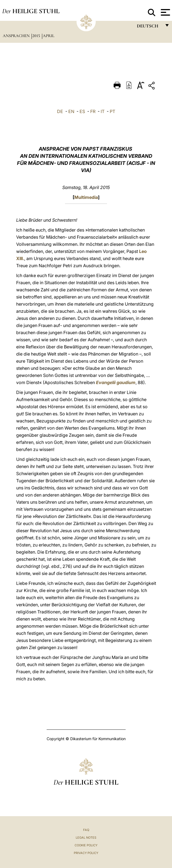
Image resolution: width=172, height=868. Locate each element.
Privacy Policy (86, 853)
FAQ (86, 830)
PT (112, 111)
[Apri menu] (165, 12)
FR (93, 111)
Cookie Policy (86, 845)
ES (82, 111)
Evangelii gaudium (116, 382)
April (49, 36)
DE (60, 111)
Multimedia (86, 197)
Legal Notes (86, 838)
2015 (37, 36)
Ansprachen (17, 36)
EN (71, 111)
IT (103, 111)
